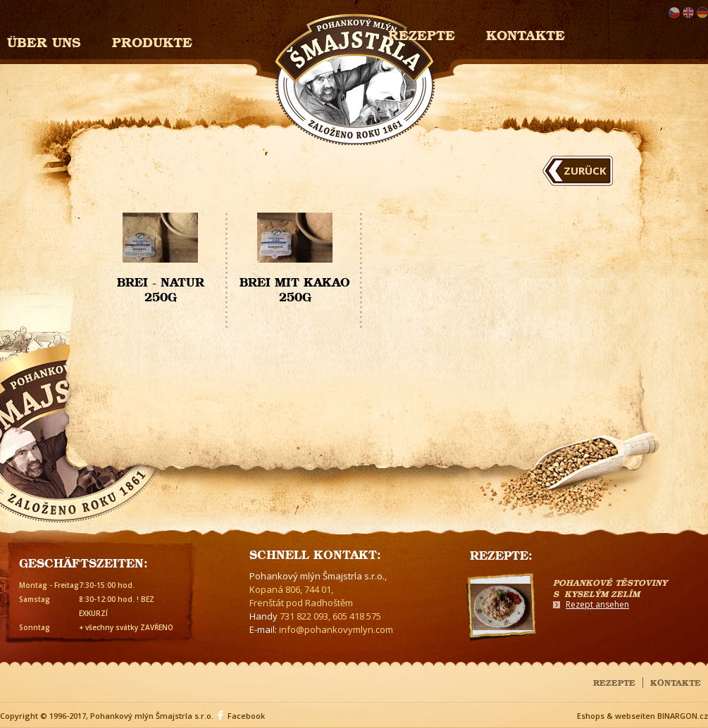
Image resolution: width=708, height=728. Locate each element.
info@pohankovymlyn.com (336, 629)
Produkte (152, 40)
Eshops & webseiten (616, 716)
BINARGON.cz (683, 716)
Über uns (44, 40)
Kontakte (526, 33)
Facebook (246, 716)
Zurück (585, 170)
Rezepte (614, 682)
